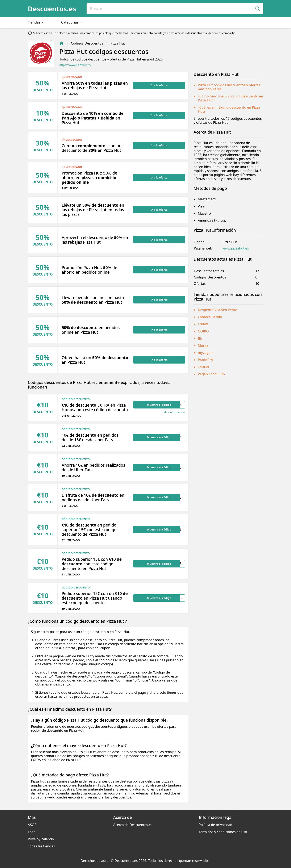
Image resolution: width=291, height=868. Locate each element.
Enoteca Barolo (210, 317)
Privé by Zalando (41, 839)
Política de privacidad (216, 825)
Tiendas (37, 22)
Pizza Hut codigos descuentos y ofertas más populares (229, 87)
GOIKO (203, 331)
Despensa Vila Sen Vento (218, 310)
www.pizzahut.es (236, 248)
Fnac (32, 832)
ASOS (32, 825)
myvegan (205, 353)
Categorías (72, 22)
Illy (200, 338)
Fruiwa (203, 324)
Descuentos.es (52, 9)
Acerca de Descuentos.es (133, 825)
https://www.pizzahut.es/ (75, 65)
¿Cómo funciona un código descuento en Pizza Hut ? (230, 98)
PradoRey (205, 360)
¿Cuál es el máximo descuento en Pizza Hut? (229, 109)
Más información (174, 412)
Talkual (204, 367)
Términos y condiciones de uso (223, 832)
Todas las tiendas (41, 846)
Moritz (203, 345)
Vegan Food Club (211, 374)
